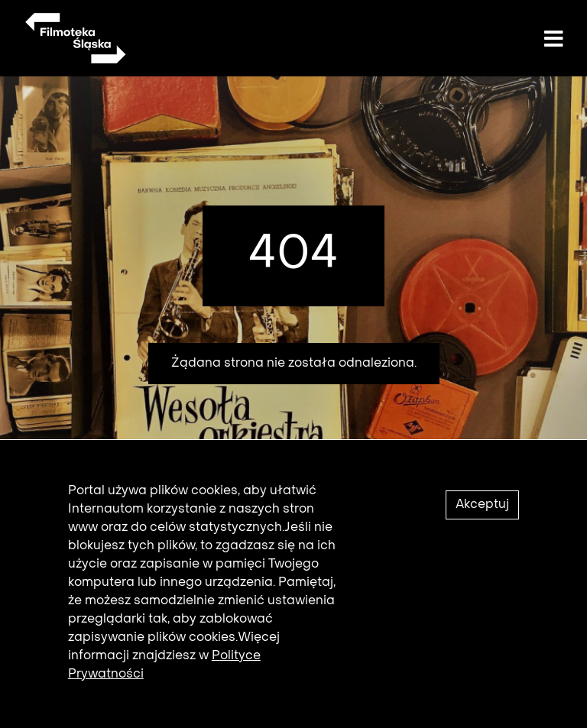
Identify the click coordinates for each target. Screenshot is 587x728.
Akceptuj (482, 510)
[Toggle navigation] (553, 40)
